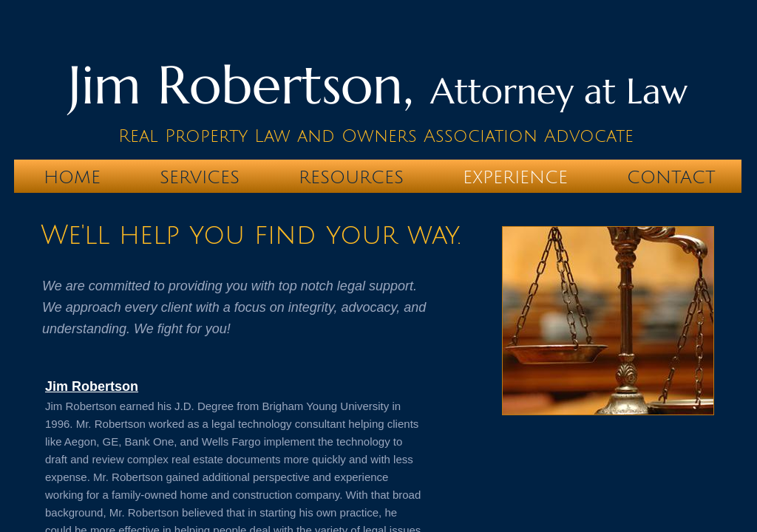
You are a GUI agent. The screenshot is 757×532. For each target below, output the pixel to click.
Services (200, 177)
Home (72, 177)
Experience (515, 177)
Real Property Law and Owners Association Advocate (376, 136)
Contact (671, 177)
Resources (351, 177)
